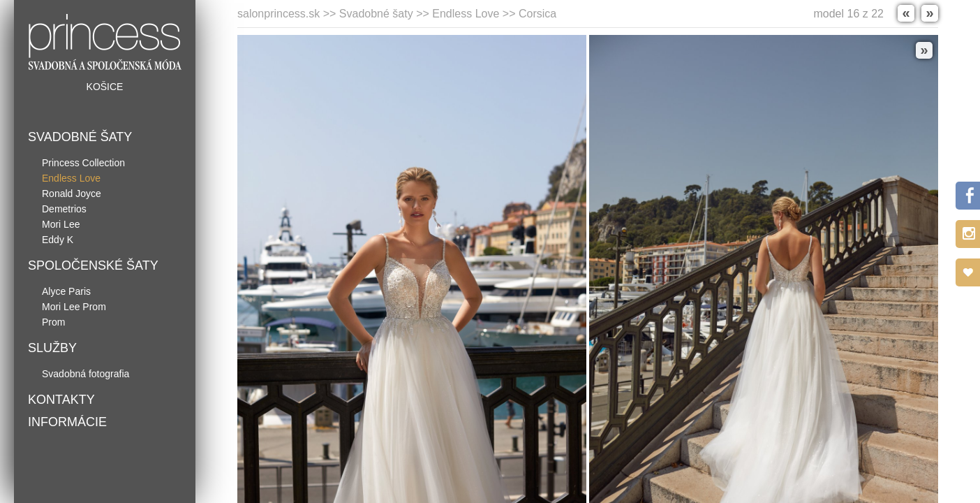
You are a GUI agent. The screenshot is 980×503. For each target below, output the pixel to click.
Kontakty (61, 400)
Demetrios (64, 209)
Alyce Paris (66, 291)
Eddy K (58, 240)
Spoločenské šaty (93, 265)
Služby (52, 348)
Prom (53, 322)
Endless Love (71, 178)
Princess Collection (83, 163)
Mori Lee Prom (74, 307)
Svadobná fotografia (86, 374)
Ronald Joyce (72, 194)
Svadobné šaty (80, 137)
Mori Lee (61, 224)
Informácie (67, 422)
